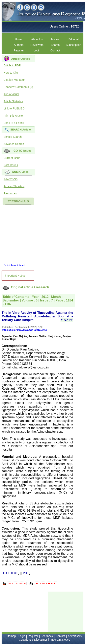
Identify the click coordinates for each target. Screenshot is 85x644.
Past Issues (11, 165)
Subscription (73, 45)
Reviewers (37, 45)
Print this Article (13, 116)
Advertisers (11, 179)
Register (19, 50)
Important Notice (15, 276)
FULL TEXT (10, 573)
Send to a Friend (14, 123)
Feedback (47, 636)
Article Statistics (13, 101)
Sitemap (11, 636)
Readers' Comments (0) (18, 87)
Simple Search (13, 137)
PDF (26, 573)
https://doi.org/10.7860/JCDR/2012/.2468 (25, 330)
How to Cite (11, 73)
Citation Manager (14, 80)
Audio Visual (11, 94)
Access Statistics (14, 186)
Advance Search (14, 144)
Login (37, 50)
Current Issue (12, 158)
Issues (55, 39)
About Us (37, 39)
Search (55, 45)
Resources (10, 193)
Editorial (74, 39)
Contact (55, 50)
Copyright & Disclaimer (33, 640)
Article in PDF (12, 65)
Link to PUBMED (14, 108)
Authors (19, 45)
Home (19, 39)
